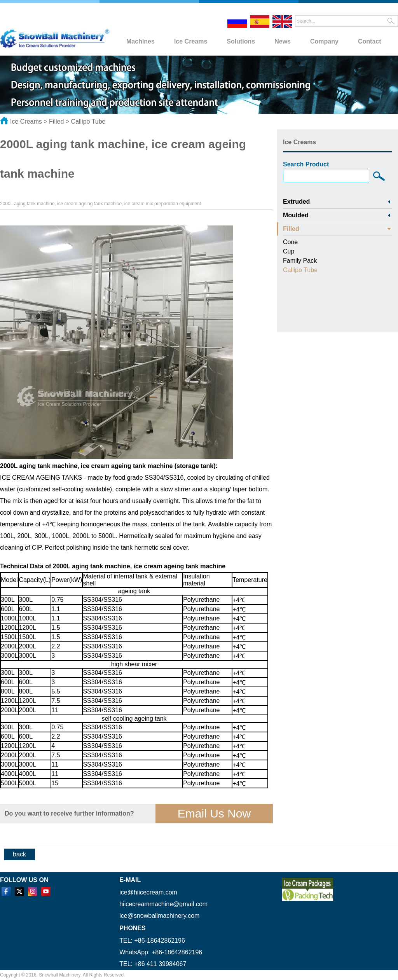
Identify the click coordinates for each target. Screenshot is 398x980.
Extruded (296, 202)
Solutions (241, 41)
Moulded (296, 215)
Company (324, 41)
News (283, 41)
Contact (370, 41)
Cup (289, 251)
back (19, 854)
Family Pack (300, 261)
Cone (290, 242)
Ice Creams (191, 41)
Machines (141, 41)
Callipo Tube (88, 121)
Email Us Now (214, 813)
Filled (56, 121)
